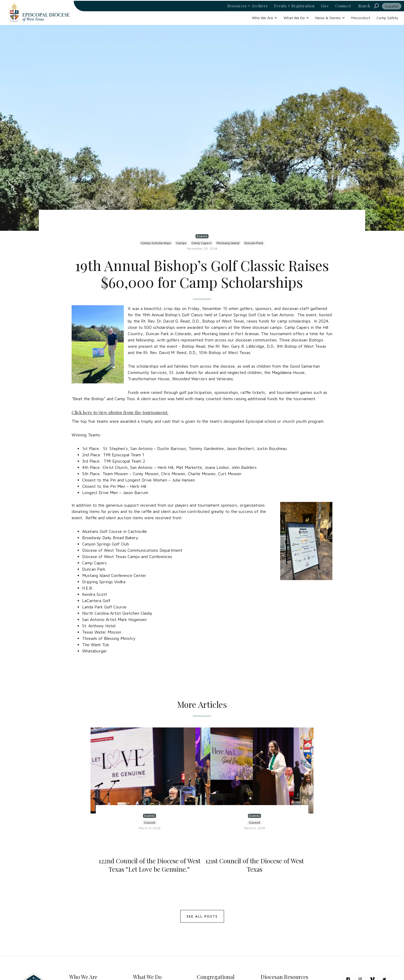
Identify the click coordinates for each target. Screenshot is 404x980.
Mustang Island (228, 243)
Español (392, 6)
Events (202, 236)
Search (364, 6)
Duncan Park (254, 243)
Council (150, 823)
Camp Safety (387, 18)
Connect (343, 6)
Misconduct (361, 18)
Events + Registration (294, 6)
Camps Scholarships (156, 243)
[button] (265, 18)
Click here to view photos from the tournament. (120, 412)
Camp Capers (201, 243)
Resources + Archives (248, 6)
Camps (181, 243)
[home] (39, 12)
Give (325, 6)
